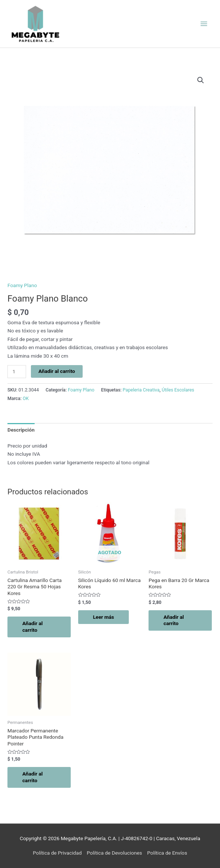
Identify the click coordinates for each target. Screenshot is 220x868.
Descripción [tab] (21, 430)
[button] (201, 80)
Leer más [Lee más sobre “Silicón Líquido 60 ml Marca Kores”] (104, 617)
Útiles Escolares (178, 390)
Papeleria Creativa (141, 390)
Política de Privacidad (57, 853)
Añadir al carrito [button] (33, 627)
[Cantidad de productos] (17, 372)
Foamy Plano (22, 285)
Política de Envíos (167, 853)
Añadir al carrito (57, 371)
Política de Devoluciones (114, 853)
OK (26, 399)
